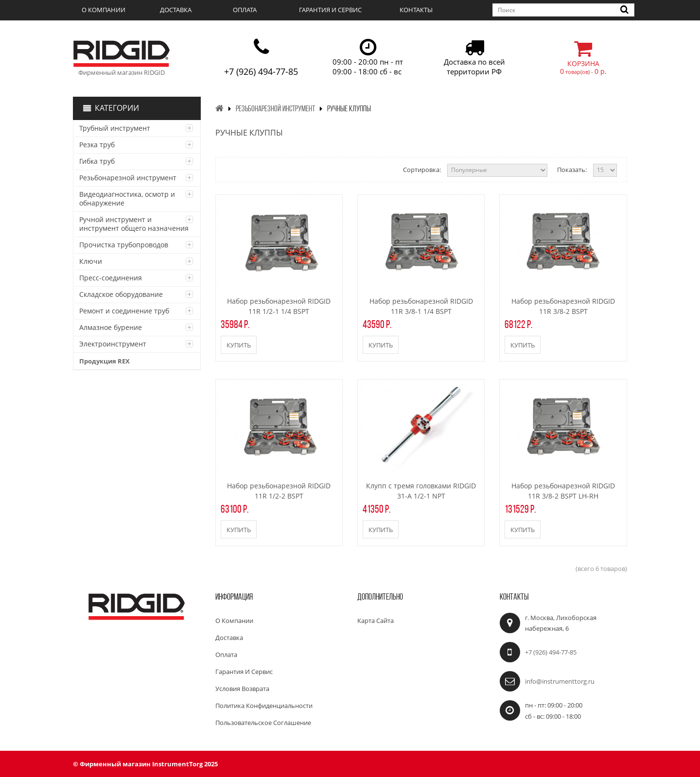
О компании (104, 10)
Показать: (572, 170)
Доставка (176, 10)
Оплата (245, 10)
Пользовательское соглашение (263, 723)
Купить (239, 345)
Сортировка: (422, 170)
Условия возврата (242, 689)
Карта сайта (376, 621)
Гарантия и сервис (330, 10)
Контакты (416, 10)
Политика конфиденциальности (264, 706)
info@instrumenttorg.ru (560, 681)
